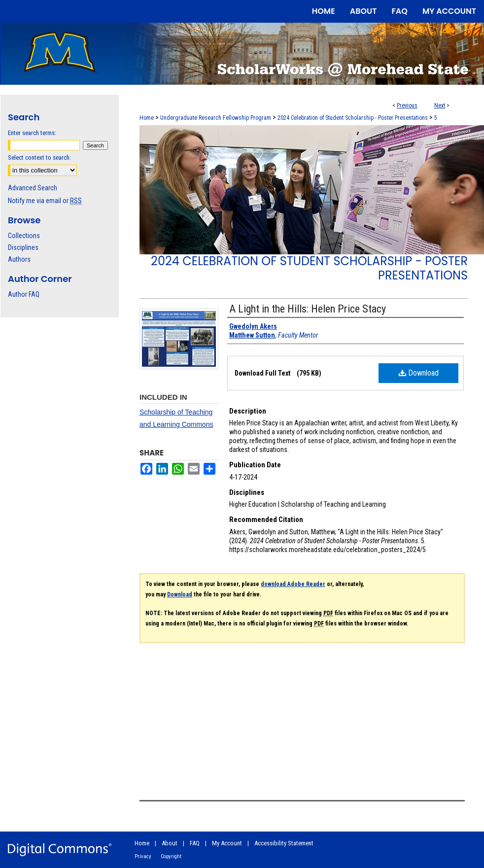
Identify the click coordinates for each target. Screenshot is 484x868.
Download (419, 373)
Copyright (171, 856)
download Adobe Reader (293, 584)
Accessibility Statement (284, 843)
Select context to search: (39, 157)
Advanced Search (33, 188)
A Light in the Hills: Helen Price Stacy (308, 309)
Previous (407, 105)
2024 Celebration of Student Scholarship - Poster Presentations (353, 118)
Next (440, 105)
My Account (227, 843)
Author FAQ (24, 294)
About (170, 843)
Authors (19, 259)
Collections (24, 236)
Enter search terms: (32, 133)
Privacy (143, 856)
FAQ (195, 843)
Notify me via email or (45, 201)
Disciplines (23, 247)
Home (147, 118)
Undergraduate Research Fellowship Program (216, 118)
